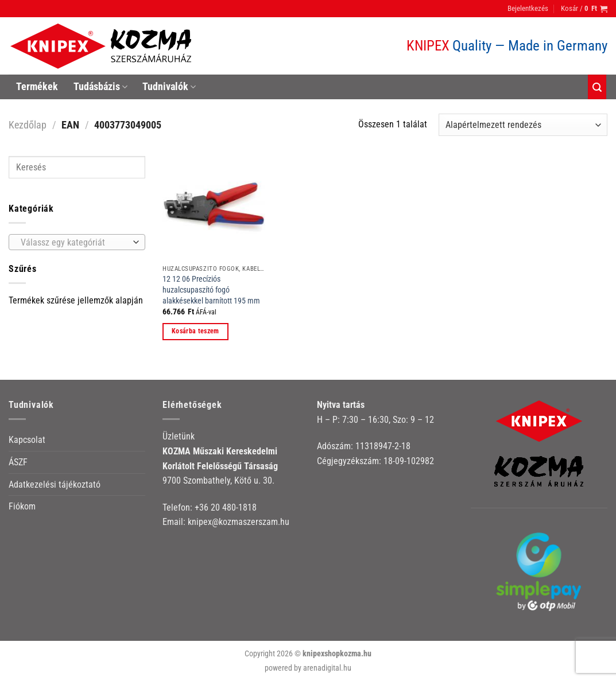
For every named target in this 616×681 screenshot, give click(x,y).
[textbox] (74, 243)
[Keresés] (597, 87)
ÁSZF (18, 462)
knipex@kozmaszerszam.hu (239, 522)
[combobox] (77, 242)
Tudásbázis (100, 87)
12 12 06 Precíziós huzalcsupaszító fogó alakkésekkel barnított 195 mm (211, 290)
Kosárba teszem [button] (195, 331)
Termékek (37, 87)
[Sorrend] (523, 125)
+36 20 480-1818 (226, 507)
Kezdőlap (28, 125)
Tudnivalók (169, 87)
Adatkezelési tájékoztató (55, 485)
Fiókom (22, 506)
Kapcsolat (27, 440)
